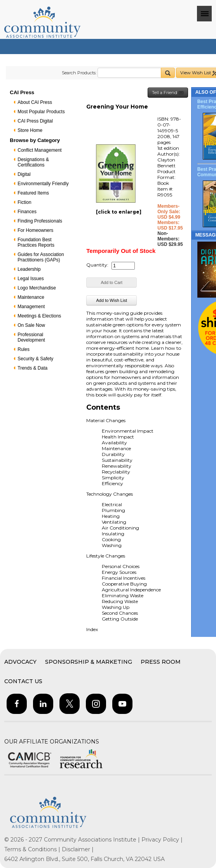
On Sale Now (31, 325)
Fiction (24, 202)
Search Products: (79, 73)
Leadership (29, 269)
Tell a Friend (168, 93)
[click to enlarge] (119, 212)
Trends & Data (32, 368)
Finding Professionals (40, 221)
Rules (24, 349)
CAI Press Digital (35, 121)
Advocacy (20, 662)
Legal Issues (30, 279)
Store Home (30, 130)
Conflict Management (39, 150)
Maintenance (31, 297)
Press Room (161, 662)
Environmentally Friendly (43, 184)
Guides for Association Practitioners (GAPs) (41, 257)
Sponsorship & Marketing (89, 662)
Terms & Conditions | (33, 849)
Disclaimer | (78, 849)
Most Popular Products (41, 112)
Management (31, 307)
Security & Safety (35, 359)
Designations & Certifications (33, 162)
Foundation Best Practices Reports (36, 242)
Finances (27, 212)
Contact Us (23, 681)
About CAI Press (35, 102)
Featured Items (33, 193)
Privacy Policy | (162, 840)
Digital (24, 174)
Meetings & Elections (39, 316)
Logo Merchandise (37, 288)
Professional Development (31, 337)
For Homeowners (35, 230)
